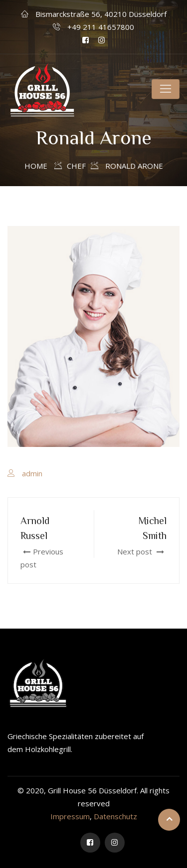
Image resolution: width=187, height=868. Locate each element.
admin (32, 473)
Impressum (70, 816)
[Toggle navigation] (166, 89)
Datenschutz (115, 816)
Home (36, 166)
